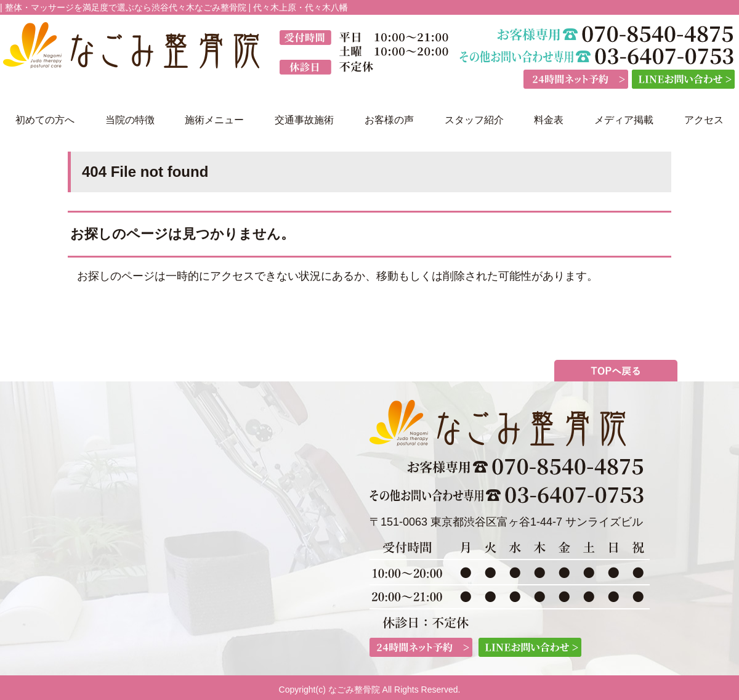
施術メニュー (214, 120)
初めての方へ (45, 120)
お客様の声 (389, 120)
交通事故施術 (304, 120)
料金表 (549, 120)
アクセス (704, 120)
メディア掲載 (624, 120)
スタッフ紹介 (474, 120)
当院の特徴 (130, 120)
